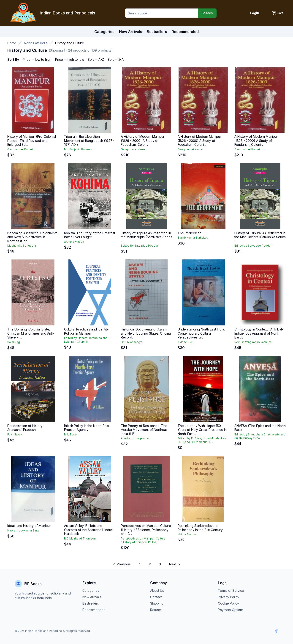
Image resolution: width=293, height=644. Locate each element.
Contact (156, 597)
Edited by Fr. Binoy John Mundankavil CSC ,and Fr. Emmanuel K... (202, 440)
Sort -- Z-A (116, 59)
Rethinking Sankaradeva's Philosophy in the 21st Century (200, 528)
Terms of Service (231, 590)
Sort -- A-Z (96, 59)
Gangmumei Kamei (20, 149)
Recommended (94, 610)
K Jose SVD (186, 342)
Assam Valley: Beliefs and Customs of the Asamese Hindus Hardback (88, 530)
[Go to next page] (174, 564)
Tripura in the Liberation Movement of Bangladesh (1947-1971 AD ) (89, 140)
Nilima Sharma (187, 534)
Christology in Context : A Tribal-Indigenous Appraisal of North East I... (259, 333)
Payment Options (231, 610)
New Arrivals (92, 597)
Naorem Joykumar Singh (24, 530)
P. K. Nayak (15, 434)
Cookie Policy (228, 603)
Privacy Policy (229, 597)
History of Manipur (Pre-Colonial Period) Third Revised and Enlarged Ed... (32, 140)
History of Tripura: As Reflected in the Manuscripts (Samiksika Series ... (260, 237)
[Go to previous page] (122, 564)
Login (255, 13)
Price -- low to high (37, 59)
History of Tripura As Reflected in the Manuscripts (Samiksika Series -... (146, 237)
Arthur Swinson (74, 242)
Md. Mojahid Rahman (78, 149)
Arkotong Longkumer (135, 438)
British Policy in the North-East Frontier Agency (87, 428)
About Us (157, 590)
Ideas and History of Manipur (29, 526)
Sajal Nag (14, 342)
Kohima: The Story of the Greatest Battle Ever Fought (90, 235)
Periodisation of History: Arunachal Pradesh (25, 428)
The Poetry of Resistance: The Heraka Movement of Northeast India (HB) (145, 430)
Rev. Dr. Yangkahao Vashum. (253, 342)
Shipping (157, 603)
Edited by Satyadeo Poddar (139, 246)
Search (207, 13)
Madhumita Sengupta (22, 246)
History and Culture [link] (70, 43)
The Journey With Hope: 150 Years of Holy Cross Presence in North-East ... (202, 430)
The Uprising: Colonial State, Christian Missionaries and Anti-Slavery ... (31, 333)
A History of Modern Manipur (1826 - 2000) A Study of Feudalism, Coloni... (143, 140)
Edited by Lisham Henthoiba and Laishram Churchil (86, 340)
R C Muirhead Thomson (80, 538)
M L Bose (70, 434)
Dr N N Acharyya (132, 342)
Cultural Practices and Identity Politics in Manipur (86, 331)
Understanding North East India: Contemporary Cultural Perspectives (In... (201, 333)
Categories (104, 32)
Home (12, 43)
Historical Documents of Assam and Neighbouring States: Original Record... (146, 333)
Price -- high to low (70, 59)
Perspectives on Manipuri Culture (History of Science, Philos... (143, 540)
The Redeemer (189, 233)
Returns (156, 610)
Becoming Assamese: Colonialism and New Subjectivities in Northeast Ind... (32, 237)
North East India (36, 43)
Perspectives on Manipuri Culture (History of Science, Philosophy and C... (146, 530)
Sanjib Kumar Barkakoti (193, 238)
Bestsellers (91, 603)
